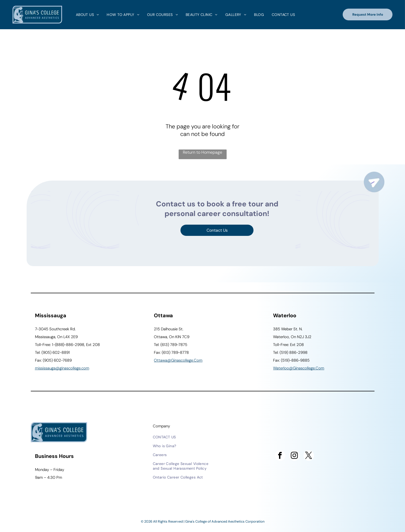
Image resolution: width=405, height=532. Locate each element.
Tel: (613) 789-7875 (171, 345)
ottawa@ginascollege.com (178, 360)
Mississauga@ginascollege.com (62, 368)
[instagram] (294, 456)
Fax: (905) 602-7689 (53, 360)
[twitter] (309, 456)
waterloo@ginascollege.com (299, 368)
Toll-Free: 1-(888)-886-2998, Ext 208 (67, 345)
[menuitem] (86, 15)
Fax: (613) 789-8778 (171, 352)
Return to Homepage (203, 152)
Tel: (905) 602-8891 (52, 352)
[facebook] (280, 456)
